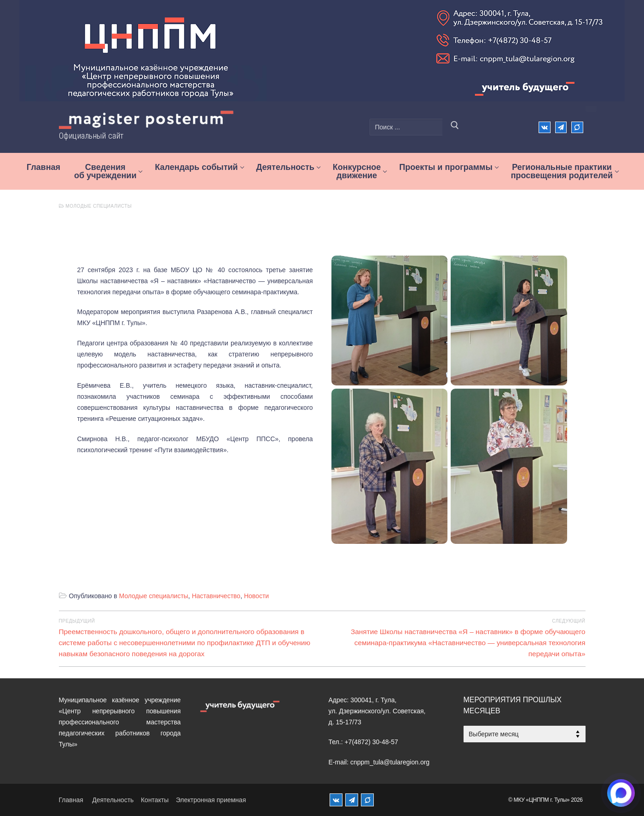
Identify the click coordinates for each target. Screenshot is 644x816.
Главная (71, 800)
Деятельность (113, 800)
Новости (256, 596)
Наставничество (216, 596)
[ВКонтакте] (544, 127)
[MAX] (367, 800)
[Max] (577, 127)
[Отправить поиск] (455, 127)
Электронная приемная (211, 800)
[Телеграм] (561, 127)
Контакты (155, 800)
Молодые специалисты (96, 206)
